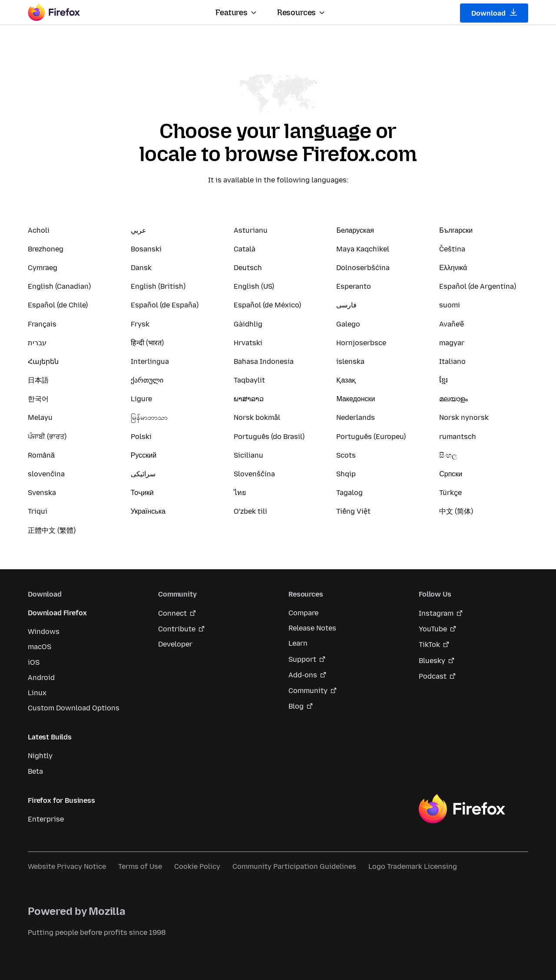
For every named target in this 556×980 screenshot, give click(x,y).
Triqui (38, 511)
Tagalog (349, 493)
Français (42, 324)
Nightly (40, 756)
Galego (348, 324)
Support (302, 659)
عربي (139, 230)
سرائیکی (143, 474)
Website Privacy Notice (67, 866)
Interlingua (150, 361)
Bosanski (146, 249)
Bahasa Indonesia (264, 361)
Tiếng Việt (353, 511)
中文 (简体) (456, 511)
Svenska (42, 493)
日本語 (38, 380)
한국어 (38, 399)
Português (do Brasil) (269, 437)
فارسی (346, 305)
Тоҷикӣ (142, 493)
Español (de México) (267, 305)
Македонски (356, 399)
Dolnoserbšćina (363, 268)
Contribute (177, 629)
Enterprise (46, 819)
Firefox (462, 809)
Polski (141, 437)
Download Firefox (57, 613)
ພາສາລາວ (249, 399)
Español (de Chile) (58, 305)
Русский (144, 455)
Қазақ (346, 380)
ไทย (240, 493)
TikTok (429, 645)
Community (308, 691)
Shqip (346, 474)
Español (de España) (165, 305)
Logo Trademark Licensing (413, 866)
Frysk (140, 324)
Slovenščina (254, 474)
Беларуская (355, 230)
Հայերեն (43, 361)
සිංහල (448, 455)
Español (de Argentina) (478, 286)
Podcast (433, 676)
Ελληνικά (453, 268)
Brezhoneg (46, 249)
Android (41, 678)
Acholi (39, 230)
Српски (451, 474)
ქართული (147, 380)
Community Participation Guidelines (294, 866)
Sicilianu (248, 455)
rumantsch (458, 437)
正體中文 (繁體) (52, 530)
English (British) (158, 286)
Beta (35, 771)
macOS (40, 647)
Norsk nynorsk (464, 417)
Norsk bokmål (257, 417)
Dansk (141, 268)
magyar (452, 343)
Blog (296, 706)
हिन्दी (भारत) (147, 343)
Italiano (452, 361)
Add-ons (303, 675)
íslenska (350, 361)
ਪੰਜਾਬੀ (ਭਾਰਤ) (47, 437)
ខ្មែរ (443, 380)
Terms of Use (140, 866)
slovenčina (46, 474)
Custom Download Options (74, 708)
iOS (34, 662)
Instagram (436, 613)
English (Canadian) (59, 286)
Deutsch (248, 268)
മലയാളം (453, 399)
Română (41, 455)
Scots (346, 455)
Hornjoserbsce (361, 343)
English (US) (254, 286)
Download (494, 13)
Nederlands (356, 417)
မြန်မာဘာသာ (149, 417)
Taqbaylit (249, 380)
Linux (37, 693)
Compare (303, 613)
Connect (172, 613)
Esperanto (354, 286)
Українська (148, 511)
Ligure (141, 399)
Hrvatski (248, 343)
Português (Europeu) (371, 437)
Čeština (452, 249)
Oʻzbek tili (250, 511)
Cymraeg (43, 268)
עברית (37, 343)
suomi (450, 305)
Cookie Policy (197, 866)
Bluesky (432, 661)
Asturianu (251, 230)
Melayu (40, 417)
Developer (175, 644)
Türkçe (450, 493)
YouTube (433, 629)
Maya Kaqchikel (363, 249)
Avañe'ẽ (452, 324)
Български (456, 230)
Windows (44, 632)
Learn (298, 643)
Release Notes (312, 628)
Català (245, 249)
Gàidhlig (248, 324)
